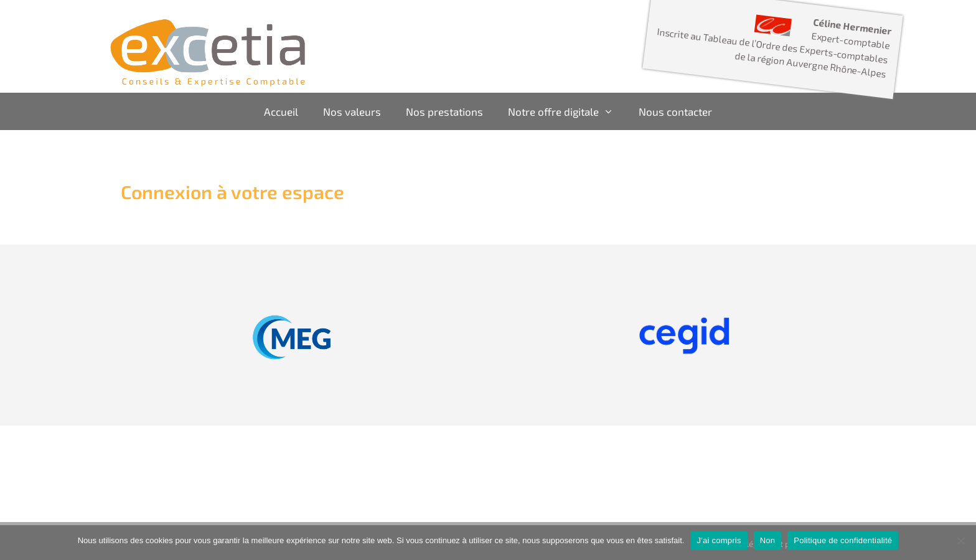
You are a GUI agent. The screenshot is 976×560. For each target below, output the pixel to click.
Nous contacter (675, 111)
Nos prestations (444, 111)
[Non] (960, 541)
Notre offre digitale (567, 111)
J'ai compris (719, 540)
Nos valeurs (352, 111)
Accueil (281, 111)
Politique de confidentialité (843, 540)
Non (768, 540)
